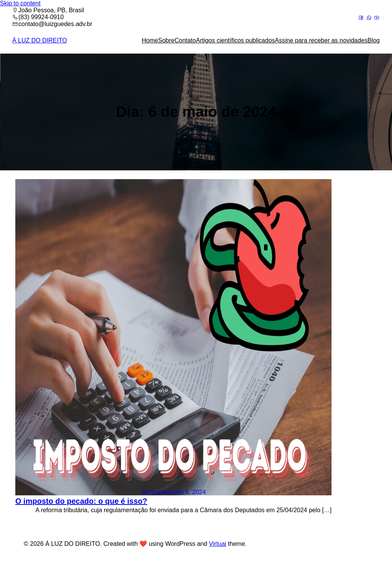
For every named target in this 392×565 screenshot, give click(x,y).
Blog (374, 40)
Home (150, 40)
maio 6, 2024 (188, 492)
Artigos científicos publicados (235, 40)
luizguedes (156, 492)
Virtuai (218, 544)
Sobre (166, 40)
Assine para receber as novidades (321, 40)
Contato (185, 40)
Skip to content (20, 3)
